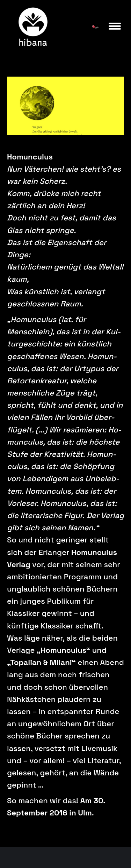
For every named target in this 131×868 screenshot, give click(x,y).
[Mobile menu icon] (115, 26)
